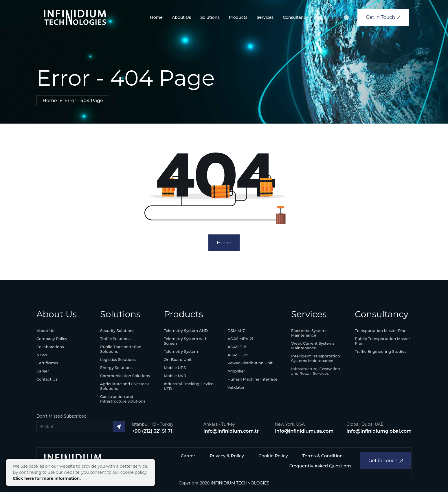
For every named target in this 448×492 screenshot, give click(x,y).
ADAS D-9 (237, 347)
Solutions (210, 17)
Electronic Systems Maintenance (309, 333)
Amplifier (236, 371)
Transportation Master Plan (381, 331)
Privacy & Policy (227, 456)
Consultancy (295, 17)
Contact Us (47, 379)
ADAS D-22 (238, 355)
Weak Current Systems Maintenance (313, 346)
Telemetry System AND (186, 331)
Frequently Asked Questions (320, 466)
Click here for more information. (47, 478)
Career (43, 371)
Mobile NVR (175, 376)
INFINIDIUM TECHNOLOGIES (240, 483)
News (42, 355)
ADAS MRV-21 (240, 339)
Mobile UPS (175, 368)
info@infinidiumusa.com (304, 431)
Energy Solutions (116, 368)
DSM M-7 (236, 331)
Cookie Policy (273, 456)
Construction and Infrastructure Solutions (123, 399)
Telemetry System (181, 351)
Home (156, 17)
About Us (181, 17)
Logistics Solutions (118, 359)
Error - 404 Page (84, 101)
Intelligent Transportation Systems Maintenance (316, 358)
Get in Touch (383, 17)
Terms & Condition (323, 456)
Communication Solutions (125, 376)
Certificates (47, 363)
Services (265, 17)
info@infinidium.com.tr (231, 431)
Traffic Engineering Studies (381, 351)
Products (238, 17)
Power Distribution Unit (250, 363)
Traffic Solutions (115, 339)
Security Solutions (117, 331)
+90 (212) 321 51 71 (152, 431)
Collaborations (50, 347)
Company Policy (52, 339)
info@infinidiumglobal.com (379, 431)
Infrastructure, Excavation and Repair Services (316, 371)
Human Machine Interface (252, 379)
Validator (236, 387)
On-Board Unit (178, 359)
